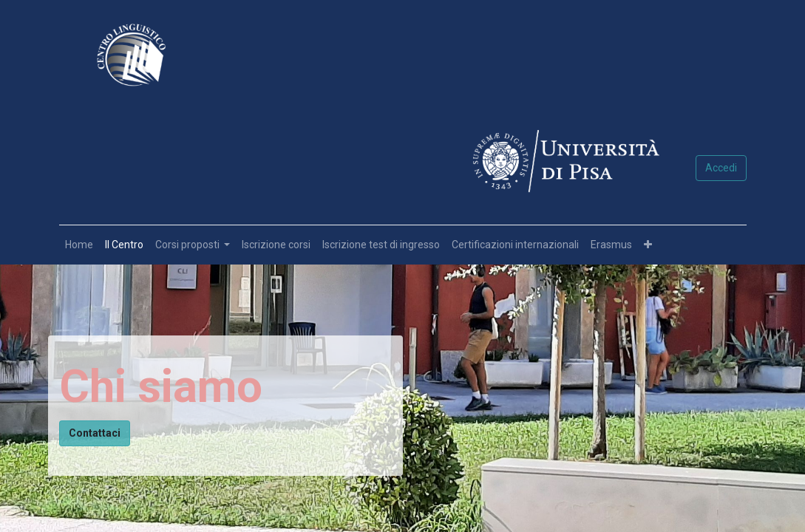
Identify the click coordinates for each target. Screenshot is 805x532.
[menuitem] (79, 245)
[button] (648, 245)
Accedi (721, 168)
